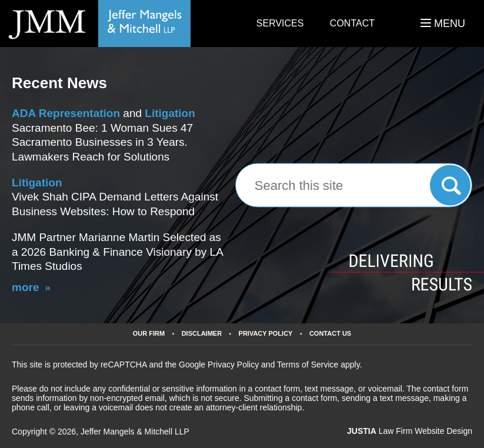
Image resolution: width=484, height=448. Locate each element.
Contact (352, 23)
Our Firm (149, 334)
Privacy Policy (266, 334)
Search (450, 185)
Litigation (170, 113)
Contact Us (330, 334)
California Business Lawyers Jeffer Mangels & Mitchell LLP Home (95, 24)
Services (280, 23)
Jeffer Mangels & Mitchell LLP (135, 432)
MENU (443, 24)
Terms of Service (308, 365)
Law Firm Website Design (410, 431)
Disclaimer (202, 334)
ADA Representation (66, 113)
